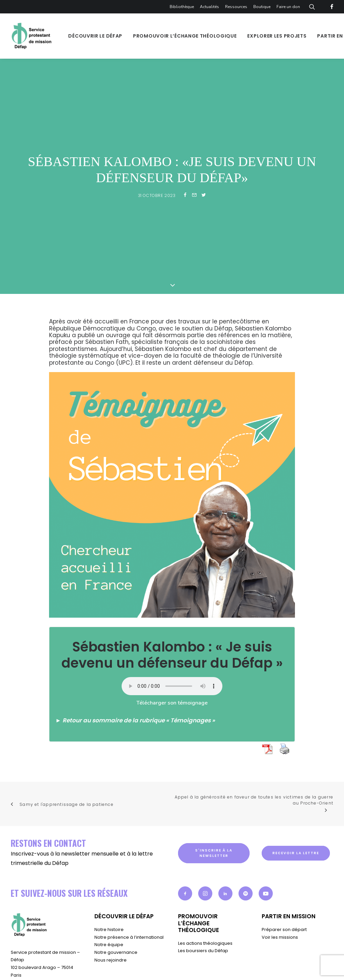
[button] (185, 866)
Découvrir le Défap (95, 36)
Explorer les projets (277, 36)
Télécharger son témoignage (172, 675)
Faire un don (288, 7)
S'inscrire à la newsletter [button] (214, 825)
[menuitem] (183, 7)
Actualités (209, 7)
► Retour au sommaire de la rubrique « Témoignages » (135, 692)
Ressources (236, 7)
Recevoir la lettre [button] (296, 825)
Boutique (262, 7)
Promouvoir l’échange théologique (185, 36)
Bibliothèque (182, 7)
